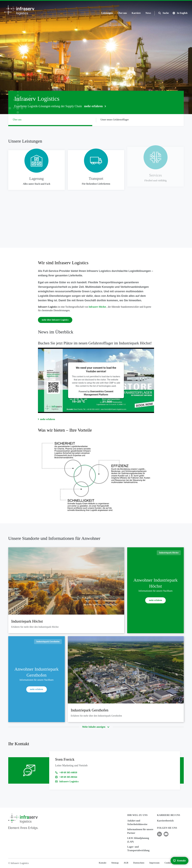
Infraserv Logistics (69, 781)
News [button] (148, 13)
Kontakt (103, 863)
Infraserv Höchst (98, 307)
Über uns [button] (122, 13)
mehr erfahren (47, 419)
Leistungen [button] (107, 13)
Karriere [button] (136, 13)
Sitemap (115, 863)
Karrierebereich (165, 821)
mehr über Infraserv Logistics (55, 320)
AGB (126, 863)
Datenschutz (139, 863)
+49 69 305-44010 (68, 772)
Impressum (154, 863)
